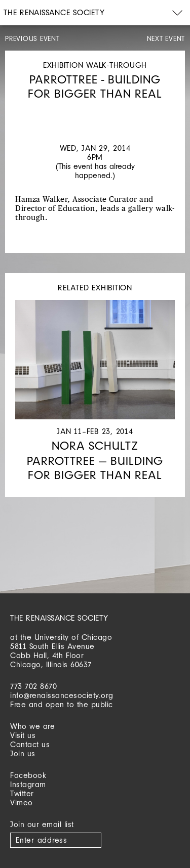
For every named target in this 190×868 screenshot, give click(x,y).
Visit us (23, 735)
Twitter (22, 793)
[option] (95, 111)
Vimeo (22, 802)
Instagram (28, 784)
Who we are (32, 726)
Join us (23, 753)
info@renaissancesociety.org (62, 695)
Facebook (28, 775)
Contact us (30, 744)
